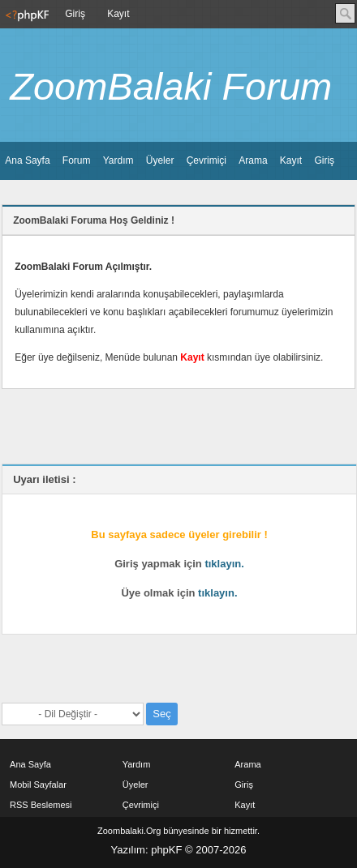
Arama (253, 160)
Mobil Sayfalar (38, 785)
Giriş (75, 14)
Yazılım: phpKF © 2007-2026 (179, 850)
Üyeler (160, 160)
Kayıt (118, 14)
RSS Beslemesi (41, 805)
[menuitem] (26, 14)
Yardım (118, 160)
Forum (77, 160)
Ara (345, 13)
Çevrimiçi (206, 160)
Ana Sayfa (27, 160)
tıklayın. (224, 564)
